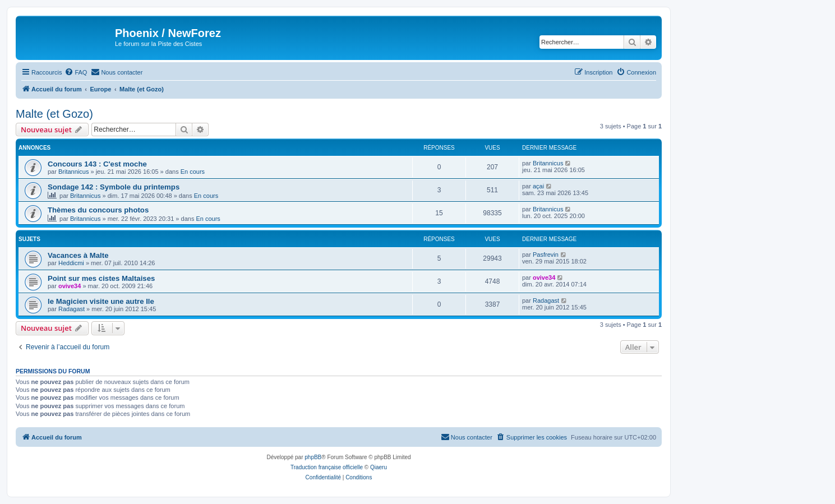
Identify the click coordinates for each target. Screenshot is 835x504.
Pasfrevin (546, 255)
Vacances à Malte (78, 255)
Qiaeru (379, 467)
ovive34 (70, 286)
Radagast (71, 309)
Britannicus (73, 172)
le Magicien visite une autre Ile (101, 301)
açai (538, 186)
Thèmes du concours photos (98, 210)
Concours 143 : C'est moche (97, 164)
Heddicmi (71, 263)
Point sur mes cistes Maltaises (101, 278)
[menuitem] (76, 72)
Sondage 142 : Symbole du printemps (114, 187)
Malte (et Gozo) (54, 114)
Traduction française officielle (327, 467)
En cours (193, 172)
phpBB (313, 457)
